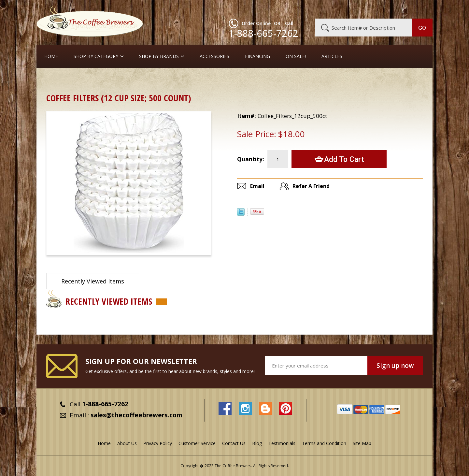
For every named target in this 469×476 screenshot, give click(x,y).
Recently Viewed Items (93, 281)
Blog (377, 9)
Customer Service (348, 9)
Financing (257, 56)
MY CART (420, 8)
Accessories (214, 56)
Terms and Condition (324, 443)
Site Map (362, 443)
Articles (332, 56)
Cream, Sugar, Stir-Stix (154, 80)
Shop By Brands (159, 56)
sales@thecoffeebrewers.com (136, 415)
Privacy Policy (158, 443)
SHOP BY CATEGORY (96, 56)
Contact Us (234, 443)
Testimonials (282, 443)
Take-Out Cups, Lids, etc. (95, 80)
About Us (314, 9)
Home (51, 56)
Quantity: (251, 159)
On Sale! (296, 56)
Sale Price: (257, 134)
